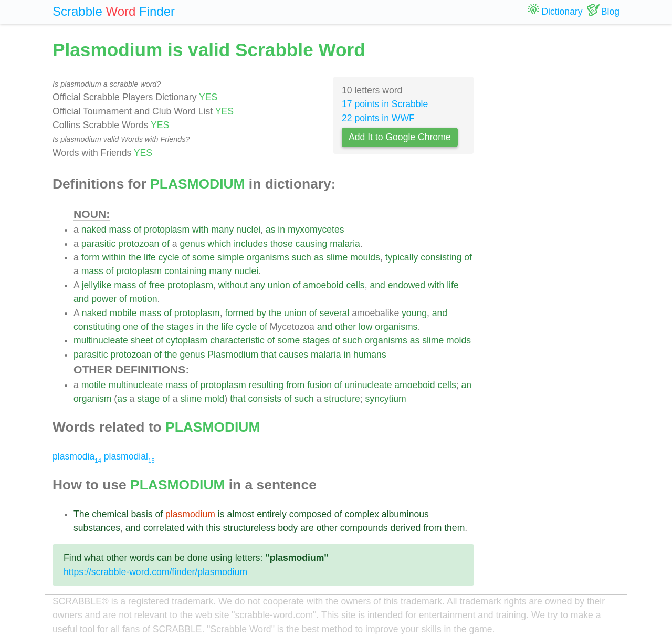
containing (185, 271)
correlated (164, 528)
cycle (169, 257)
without (233, 285)
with (200, 230)
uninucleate (368, 385)
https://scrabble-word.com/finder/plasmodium (155, 572)
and (377, 285)
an (466, 385)
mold (214, 399)
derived (406, 528)
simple (231, 257)
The (81, 514)
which (219, 244)
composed (311, 514)
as (271, 230)
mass (120, 230)
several (335, 313)
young (414, 313)
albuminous (405, 514)
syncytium (386, 399)
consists (265, 399)
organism (92, 399)
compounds (364, 528)
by (261, 313)
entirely (272, 514)
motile (94, 385)
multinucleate (101, 340)
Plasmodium (233, 355)
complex (362, 514)
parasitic (99, 244)
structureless (249, 528)
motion (144, 299)
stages (180, 327)
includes (251, 244)
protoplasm (167, 230)
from (295, 385)
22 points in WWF (378, 118)
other (345, 327)
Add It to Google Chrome (400, 137)
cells (355, 285)
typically (402, 257)
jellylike (97, 285)
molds (459, 340)
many (222, 230)
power (104, 299)
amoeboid (323, 285)
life (150, 257)
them (454, 528)
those (282, 244)
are (307, 528)
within (114, 257)
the (135, 257)
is (221, 514)
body (288, 528)
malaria (345, 244)
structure (342, 399)
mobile (123, 313)
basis (142, 514)
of (137, 230)
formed (240, 313)
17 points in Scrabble (385, 104)
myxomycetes (316, 230)
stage (148, 399)
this (213, 528)
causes (293, 355)
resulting (266, 385)
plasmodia (77, 456)
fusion (319, 385)
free (157, 285)
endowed (407, 285)
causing (312, 244)
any (257, 285)
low (365, 327)
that (269, 355)
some (203, 257)
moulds (365, 257)
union (279, 285)
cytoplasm (187, 340)
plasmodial (129, 456)
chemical (110, 514)
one (130, 327)
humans (370, 355)
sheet (142, 340)
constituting (97, 327)
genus (193, 244)
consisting (441, 257)
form (91, 257)
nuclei (248, 230)
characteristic (237, 340)
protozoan (139, 244)
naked (94, 230)
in (281, 230)
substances (97, 528)
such (302, 257)
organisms (268, 257)
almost (240, 514)
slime (337, 257)
